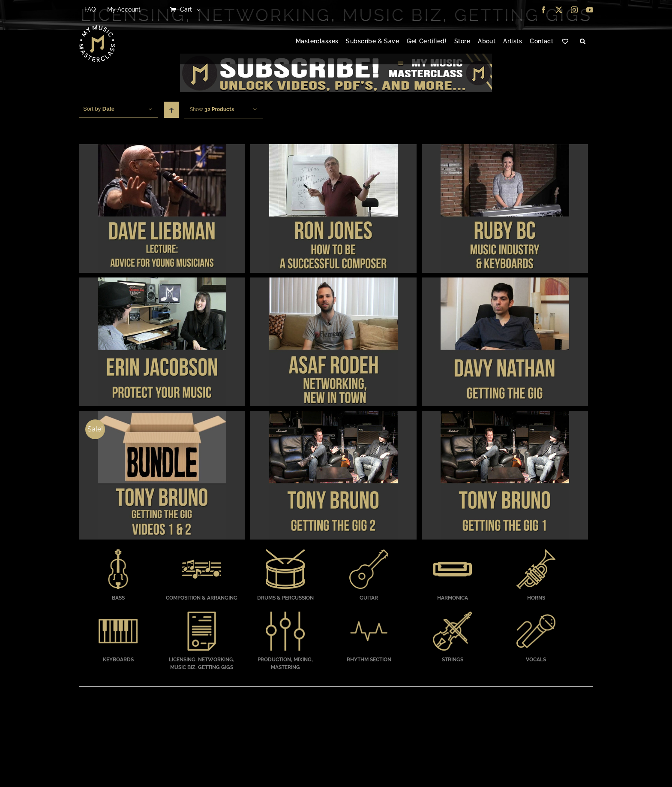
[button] (583, 42)
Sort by (99, 109)
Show (212, 109)
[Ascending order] (171, 110)
